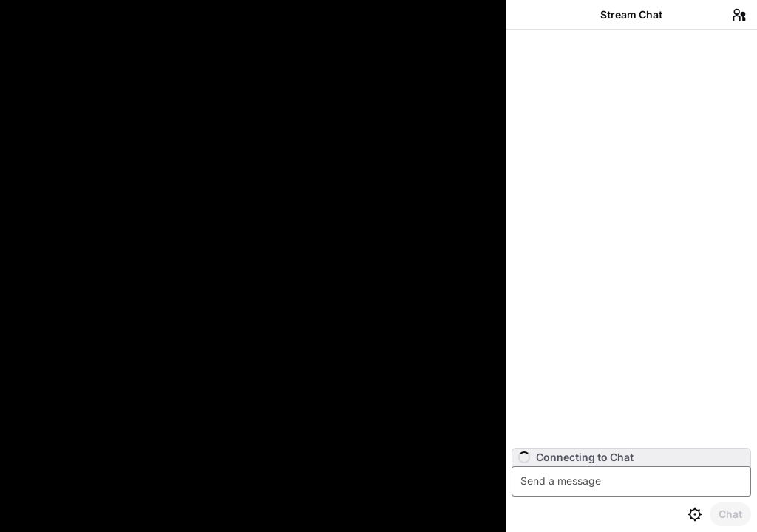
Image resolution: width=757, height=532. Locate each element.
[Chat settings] (695, 514)
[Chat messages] (631, 239)
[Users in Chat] (739, 15)
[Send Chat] (730, 514)
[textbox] (633, 481)
